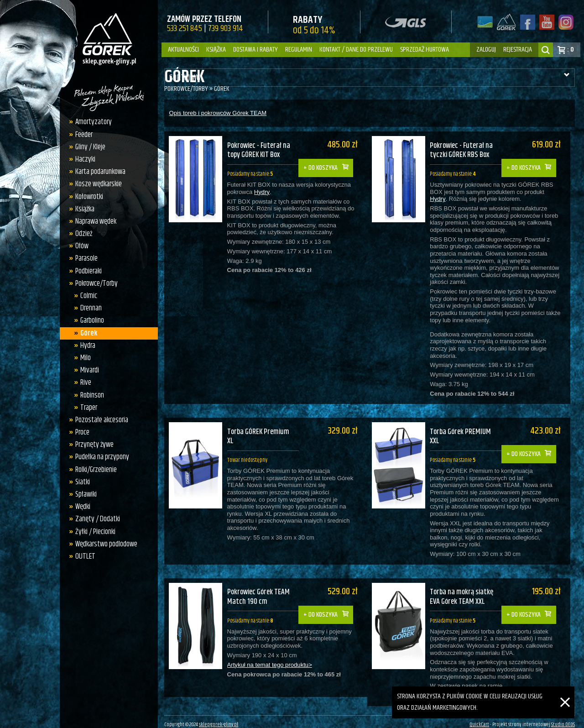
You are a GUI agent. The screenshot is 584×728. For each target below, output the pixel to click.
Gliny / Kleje (88, 147)
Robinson (89, 395)
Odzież (81, 234)
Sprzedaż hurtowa (425, 50)
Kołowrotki (87, 197)
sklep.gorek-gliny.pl (219, 718)
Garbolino (89, 320)
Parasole (84, 258)
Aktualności (183, 50)
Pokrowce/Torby (94, 283)
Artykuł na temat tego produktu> (269, 656)
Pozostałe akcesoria (99, 420)
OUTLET (83, 556)
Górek (86, 333)
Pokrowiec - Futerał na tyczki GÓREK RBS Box (468, 150)
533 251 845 (185, 29)
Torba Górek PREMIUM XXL (466, 432)
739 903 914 (226, 29)
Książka (216, 50)
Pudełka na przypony (100, 457)
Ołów (80, 246)
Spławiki (84, 494)
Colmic (86, 296)
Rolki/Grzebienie (94, 470)
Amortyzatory (91, 122)
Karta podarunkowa (98, 172)
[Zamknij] (565, 692)
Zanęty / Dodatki (95, 519)
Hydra (85, 346)
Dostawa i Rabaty (255, 50)
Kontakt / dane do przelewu (356, 50)
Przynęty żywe (92, 445)
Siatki (80, 482)
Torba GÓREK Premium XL (260, 432)
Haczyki (83, 159)
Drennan (88, 308)
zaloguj (486, 50)
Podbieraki (86, 271)
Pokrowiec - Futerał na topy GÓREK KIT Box (260, 150)
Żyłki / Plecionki (93, 532)
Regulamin (299, 50)
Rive (83, 382)
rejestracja (518, 50)
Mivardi (87, 370)
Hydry (262, 193)
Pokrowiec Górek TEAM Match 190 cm (260, 587)
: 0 (571, 50)
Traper (86, 408)
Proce (80, 432)
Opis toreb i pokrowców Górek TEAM (218, 113)
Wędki (81, 507)
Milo (83, 358)
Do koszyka (328, 161)
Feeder (82, 135)
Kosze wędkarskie (96, 184)
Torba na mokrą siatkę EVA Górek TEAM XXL (468, 587)
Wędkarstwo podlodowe (104, 544)
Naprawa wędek (94, 221)
